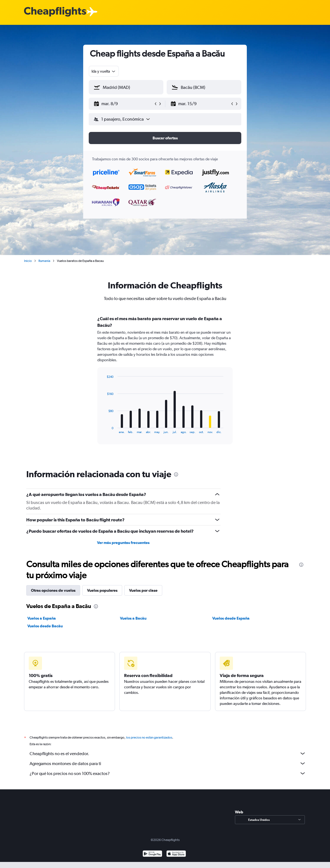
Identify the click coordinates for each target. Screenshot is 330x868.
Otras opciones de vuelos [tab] (53, 590)
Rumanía (44, 261)
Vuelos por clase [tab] (143, 590)
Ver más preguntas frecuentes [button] (123, 543)
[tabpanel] (165, 385)
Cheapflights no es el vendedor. (168, 753)
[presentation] (176, 474)
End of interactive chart (104, 429)
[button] (124, 104)
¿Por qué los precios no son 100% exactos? (168, 773)
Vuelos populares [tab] (102, 590)
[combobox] (104, 71)
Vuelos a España (42, 618)
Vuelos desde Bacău (45, 626)
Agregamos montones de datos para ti (168, 763)
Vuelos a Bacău (133, 618)
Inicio (28, 261)
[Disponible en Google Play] (152, 854)
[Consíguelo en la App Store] (176, 854)
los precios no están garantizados (149, 737)
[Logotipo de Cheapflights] (55, 12)
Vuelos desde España (231, 618)
